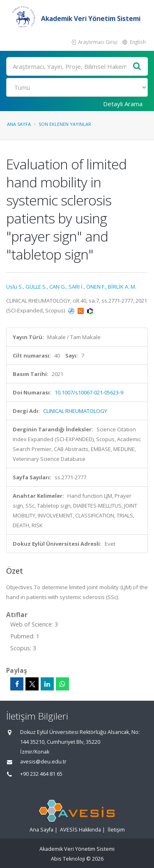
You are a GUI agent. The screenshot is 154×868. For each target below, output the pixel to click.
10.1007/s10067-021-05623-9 (89, 392)
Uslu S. (15, 287)
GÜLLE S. (36, 287)
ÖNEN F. (96, 287)
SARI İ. (76, 287)
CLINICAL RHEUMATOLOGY (75, 411)
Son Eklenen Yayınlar (65, 124)
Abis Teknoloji (68, 859)
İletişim (116, 830)
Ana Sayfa (19, 124)
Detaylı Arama (123, 104)
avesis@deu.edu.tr (43, 762)
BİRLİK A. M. (122, 287)
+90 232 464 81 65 (41, 774)
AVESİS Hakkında (80, 830)
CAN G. (58, 287)
